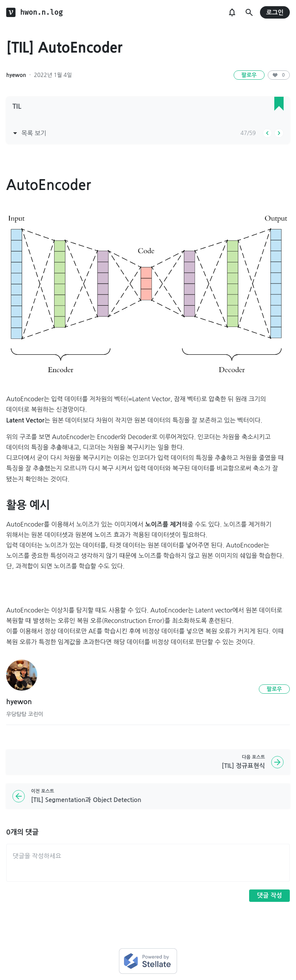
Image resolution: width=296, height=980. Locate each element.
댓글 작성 (269, 895)
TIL (17, 106)
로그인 (275, 13)
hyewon (16, 75)
